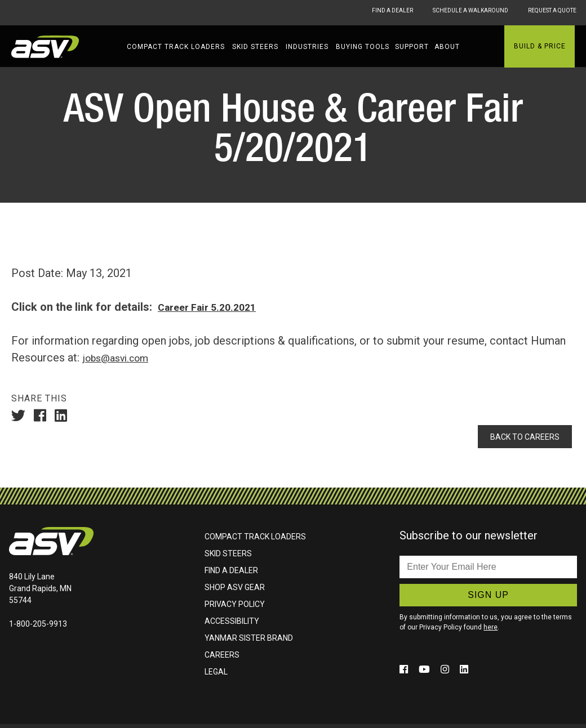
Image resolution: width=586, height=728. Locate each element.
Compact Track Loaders (176, 47)
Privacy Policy (235, 608)
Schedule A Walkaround (446, 12)
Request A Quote (550, 12)
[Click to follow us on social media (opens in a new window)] (406, 673)
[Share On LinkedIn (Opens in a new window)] (64, 417)
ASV (45, 47)
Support (412, 47)
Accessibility (232, 625)
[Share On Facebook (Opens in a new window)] (43, 417)
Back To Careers (519, 439)
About (447, 47)
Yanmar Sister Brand (249, 642)
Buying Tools (363, 47)
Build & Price (540, 46)
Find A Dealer (348, 12)
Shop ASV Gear (235, 591)
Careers (222, 659)
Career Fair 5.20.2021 (213, 307)
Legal (216, 676)
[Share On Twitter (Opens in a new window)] (21, 417)
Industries (307, 47)
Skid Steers (255, 47)
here (490, 631)
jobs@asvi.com (120, 358)
